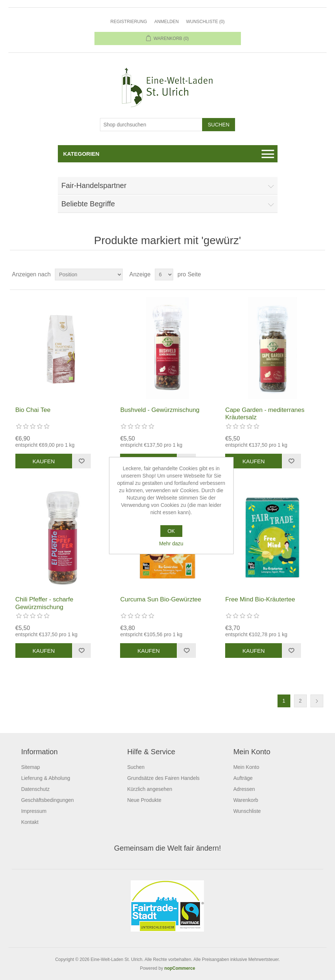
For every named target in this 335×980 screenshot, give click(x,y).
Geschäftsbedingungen (48, 800)
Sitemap (31, 767)
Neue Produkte (144, 800)
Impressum (34, 811)
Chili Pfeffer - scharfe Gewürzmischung (44, 603)
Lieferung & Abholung (46, 778)
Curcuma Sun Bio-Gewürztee (161, 599)
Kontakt (30, 822)
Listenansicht (319, 275)
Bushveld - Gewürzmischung (160, 410)
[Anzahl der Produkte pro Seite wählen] (164, 275)
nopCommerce (180, 968)
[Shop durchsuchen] (151, 125)
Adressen (244, 789)
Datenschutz (36, 789)
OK (171, 531)
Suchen (136, 767)
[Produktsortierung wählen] (89, 275)
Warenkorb (246, 800)
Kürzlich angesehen (150, 789)
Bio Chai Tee (33, 410)
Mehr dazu (171, 544)
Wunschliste (247, 811)
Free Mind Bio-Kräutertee (260, 599)
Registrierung (129, 22)
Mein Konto (246, 767)
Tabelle (306, 275)
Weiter (317, 701)
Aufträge (243, 778)
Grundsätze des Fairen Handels (163, 778)
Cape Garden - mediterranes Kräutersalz (265, 414)
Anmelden (166, 22)
